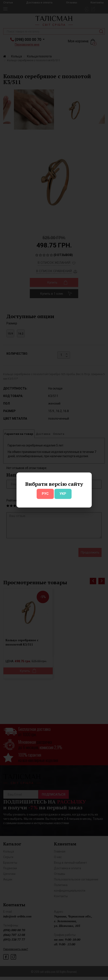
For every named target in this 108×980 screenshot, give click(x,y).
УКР (63, 494)
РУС (45, 494)
